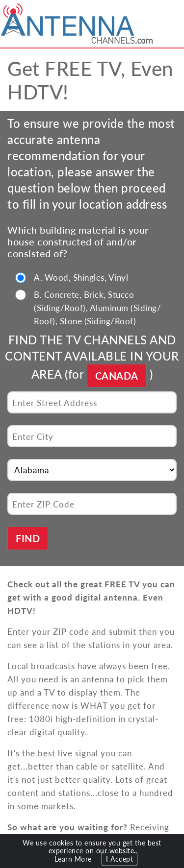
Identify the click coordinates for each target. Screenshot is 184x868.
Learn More (73, 859)
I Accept (119, 859)
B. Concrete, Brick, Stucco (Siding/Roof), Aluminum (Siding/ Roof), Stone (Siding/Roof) (97, 308)
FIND (28, 538)
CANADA (117, 376)
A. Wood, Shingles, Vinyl (81, 277)
